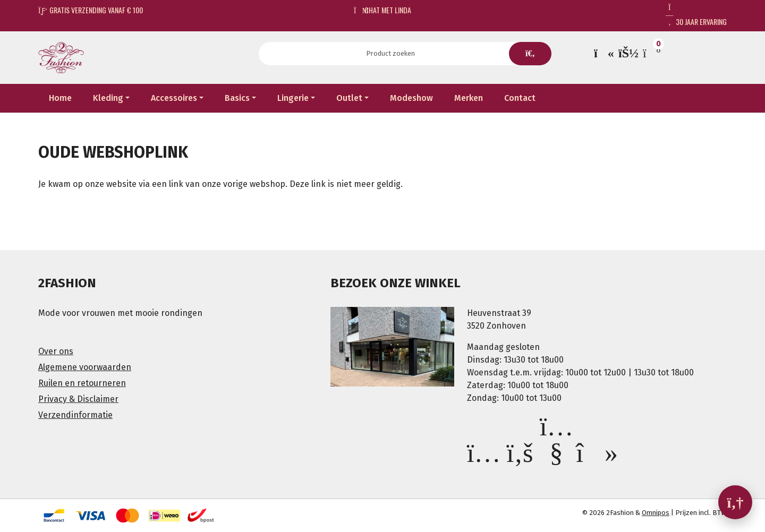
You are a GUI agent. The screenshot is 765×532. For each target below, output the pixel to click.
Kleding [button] (108, 98)
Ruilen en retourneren (82, 383)
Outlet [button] (349, 98)
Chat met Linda (383, 10)
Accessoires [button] (174, 98)
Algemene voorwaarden (85, 367)
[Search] (394, 54)
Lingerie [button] (293, 98)
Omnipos (656, 513)
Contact (520, 98)
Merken (469, 98)
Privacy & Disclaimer (78, 399)
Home (60, 98)
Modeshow (411, 98)
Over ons (56, 351)
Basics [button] (237, 98)
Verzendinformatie (75, 415)
